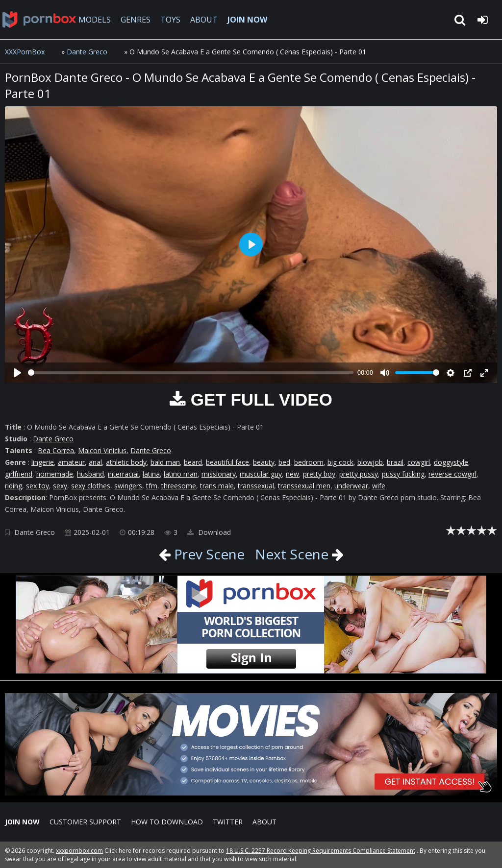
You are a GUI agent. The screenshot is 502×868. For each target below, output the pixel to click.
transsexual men (304, 486)
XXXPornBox (25, 52)
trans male (217, 486)
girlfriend (19, 474)
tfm (152, 486)
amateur (71, 462)
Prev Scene (208, 554)
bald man (165, 462)
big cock (340, 462)
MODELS (95, 20)
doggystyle (451, 462)
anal (95, 462)
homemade (55, 474)
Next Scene (292, 554)
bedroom (309, 462)
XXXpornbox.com (39, 20)
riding (13, 486)
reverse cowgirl (452, 474)
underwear (351, 486)
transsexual (256, 486)
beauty (264, 462)
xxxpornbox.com (79, 851)
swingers (128, 486)
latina (151, 474)
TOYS (170, 20)
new (292, 474)
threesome (179, 486)
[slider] (191, 373)
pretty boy (319, 474)
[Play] (18, 373)
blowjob (370, 462)
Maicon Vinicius (102, 450)
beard (193, 462)
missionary (219, 474)
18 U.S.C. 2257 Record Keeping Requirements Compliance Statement (321, 851)
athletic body (126, 462)
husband (90, 474)
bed (284, 462)
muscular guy (261, 474)
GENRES (136, 20)
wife (379, 486)
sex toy (38, 486)
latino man (181, 474)
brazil (395, 462)
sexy (60, 486)
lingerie (43, 462)
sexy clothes (91, 486)
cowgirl (419, 462)
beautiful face (227, 462)
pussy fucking (403, 474)
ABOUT (204, 20)
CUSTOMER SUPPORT (85, 822)
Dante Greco (87, 52)
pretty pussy (359, 474)
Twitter (228, 822)
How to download (167, 822)
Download (209, 532)
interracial (123, 474)
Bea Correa (56, 450)
